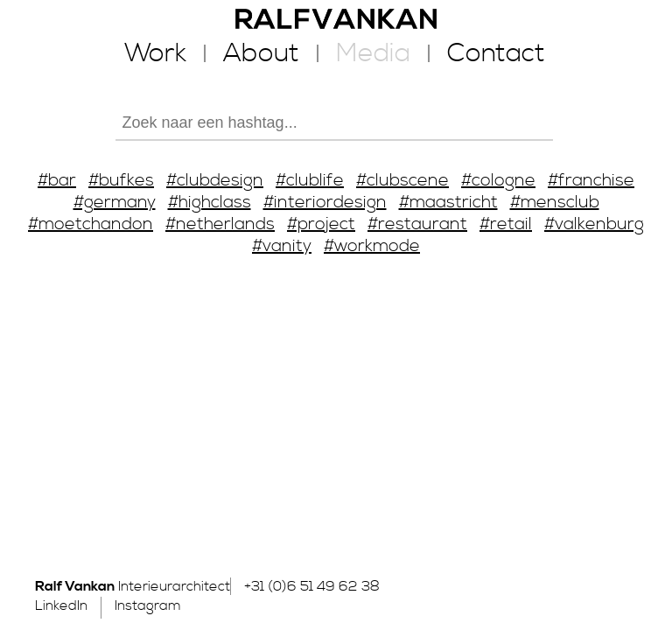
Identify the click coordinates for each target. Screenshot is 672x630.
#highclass (210, 203)
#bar (57, 181)
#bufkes (121, 181)
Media (373, 53)
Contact (496, 53)
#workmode (372, 246)
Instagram (148, 605)
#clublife (310, 181)
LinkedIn (61, 605)
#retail (506, 224)
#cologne (498, 181)
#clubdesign (215, 181)
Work (155, 53)
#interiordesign (325, 203)
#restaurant (417, 224)
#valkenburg (594, 224)
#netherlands (220, 224)
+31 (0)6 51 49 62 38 (312, 586)
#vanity (282, 246)
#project (321, 224)
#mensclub (555, 203)
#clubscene (402, 181)
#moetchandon (91, 224)
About (261, 53)
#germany (115, 203)
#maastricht (448, 203)
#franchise (591, 181)
